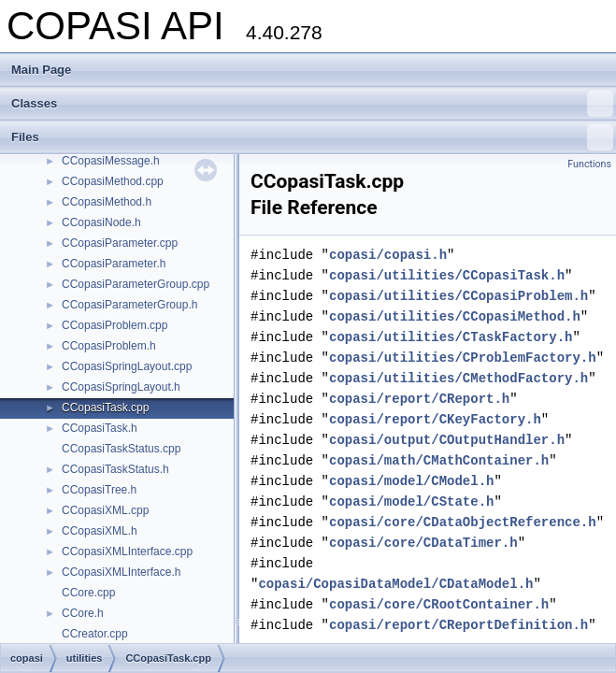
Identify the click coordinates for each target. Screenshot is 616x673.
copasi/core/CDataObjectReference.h (463, 522)
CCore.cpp (88, 593)
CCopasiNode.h (101, 222)
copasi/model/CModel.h (411, 481)
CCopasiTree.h (99, 490)
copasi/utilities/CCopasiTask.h (447, 275)
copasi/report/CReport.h (419, 399)
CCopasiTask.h (100, 428)
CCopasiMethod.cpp (113, 181)
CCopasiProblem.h (109, 346)
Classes (312, 104)
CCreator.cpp (95, 634)
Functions (589, 164)
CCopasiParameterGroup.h (129, 305)
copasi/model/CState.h (411, 501)
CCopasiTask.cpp (105, 408)
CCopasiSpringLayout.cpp (127, 366)
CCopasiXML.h (100, 531)
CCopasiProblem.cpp (115, 325)
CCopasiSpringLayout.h (121, 387)
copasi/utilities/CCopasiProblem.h (458, 296)
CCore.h (83, 613)
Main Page (41, 70)
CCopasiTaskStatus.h (115, 469)
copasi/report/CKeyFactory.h (435, 419)
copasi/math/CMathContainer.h (439, 460)
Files (312, 137)
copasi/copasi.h (388, 255)
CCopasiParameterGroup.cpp (136, 284)
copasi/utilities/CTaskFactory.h (451, 337)
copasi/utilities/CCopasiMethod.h (455, 316)
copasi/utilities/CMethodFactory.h (458, 378)
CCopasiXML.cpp (105, 510)
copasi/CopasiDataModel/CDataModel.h (395, 584)
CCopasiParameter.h (114, 264)
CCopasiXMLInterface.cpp (127, 551)
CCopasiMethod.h (107, 202)
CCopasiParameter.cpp (120, 243)
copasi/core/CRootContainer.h (439, 604)
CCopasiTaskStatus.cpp (121, 449)
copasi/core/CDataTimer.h (423, 543)
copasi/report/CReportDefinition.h (458, 625)
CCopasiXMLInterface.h (121, 572)
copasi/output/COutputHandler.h (447, 440)
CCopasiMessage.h (111, 161)
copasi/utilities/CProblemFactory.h (463, 358)
